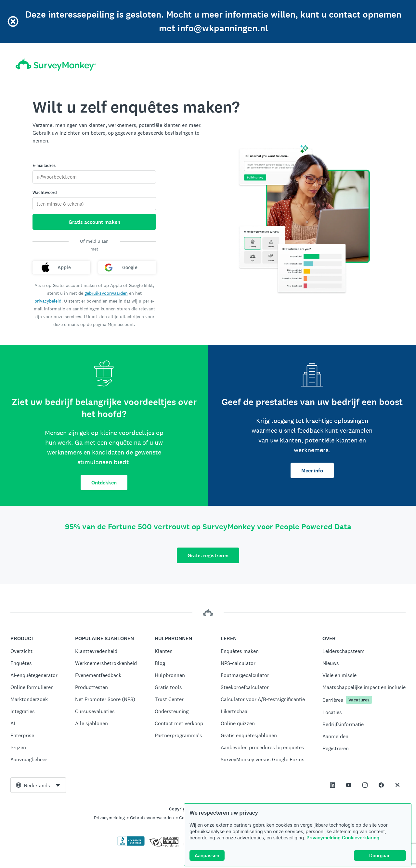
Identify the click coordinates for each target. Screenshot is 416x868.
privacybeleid (48, 301)
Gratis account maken (94, 222)
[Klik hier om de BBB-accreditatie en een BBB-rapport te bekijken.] (131, 845)
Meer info (312, 471)
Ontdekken (104, 483)
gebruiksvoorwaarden (106, 293)
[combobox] (38, 785)
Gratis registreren (208, 556)
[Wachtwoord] (94, 204)
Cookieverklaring (361, 838)
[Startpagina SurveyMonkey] (56, 65)
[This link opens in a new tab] (332, 785)
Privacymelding (324, 838)
